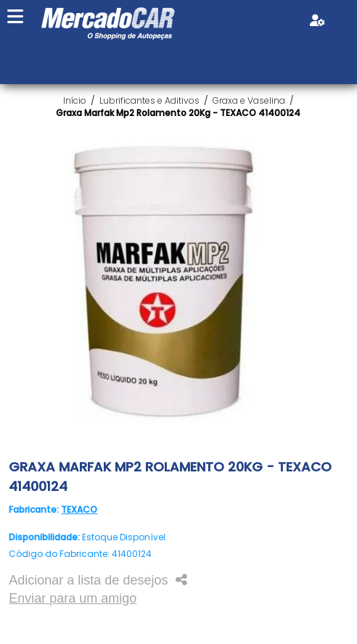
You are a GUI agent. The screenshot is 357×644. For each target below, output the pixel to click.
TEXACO (79, 509)
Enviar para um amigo (73, 598)
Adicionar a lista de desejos (88, 580)
